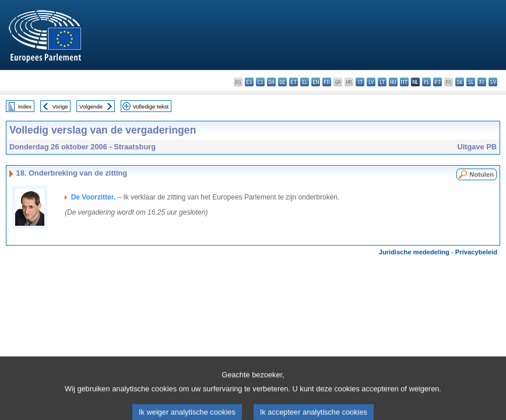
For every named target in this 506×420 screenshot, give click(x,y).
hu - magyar (393, 82)
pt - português (438, 82)
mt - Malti (404, 82)
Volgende (91, 106)
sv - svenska (493, 82)
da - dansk (271, 82)
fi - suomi (482, 82)
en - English (316, 82)
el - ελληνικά (305, 82)
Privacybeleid (476, 252)
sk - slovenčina (460, 82)
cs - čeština (260, 82)
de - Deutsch (282, 82)
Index (25, 106)
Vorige (60, 106)
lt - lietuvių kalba (382, 82)
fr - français (327, 82)
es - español (249, 82)
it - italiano (360, 82)
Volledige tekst (150, 106)
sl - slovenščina (471, 82)
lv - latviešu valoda (371, 82)
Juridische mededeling (414, 252)
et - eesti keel (294, 82)
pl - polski (426, 82)
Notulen (482, 174)
